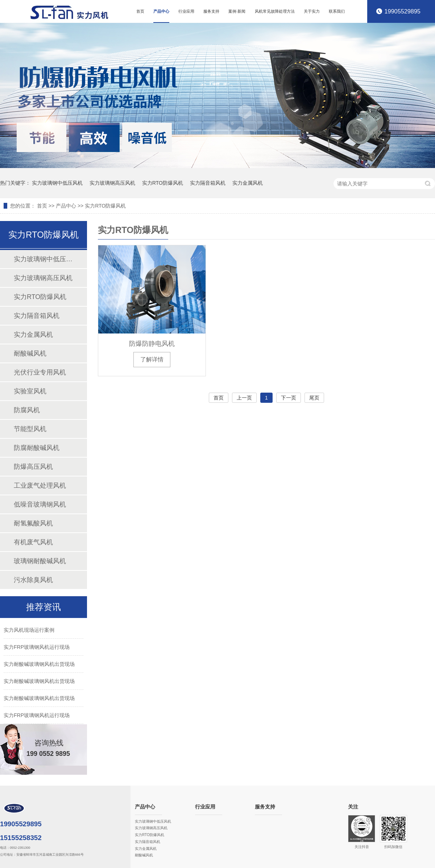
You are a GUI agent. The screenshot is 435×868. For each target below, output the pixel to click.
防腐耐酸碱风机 (37, 448)
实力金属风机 (248, 183)
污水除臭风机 (33, 580)
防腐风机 (27, 410)
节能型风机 (30, 429)
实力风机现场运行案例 (29, 630)
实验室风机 (30, 391)
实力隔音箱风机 (208, 183)
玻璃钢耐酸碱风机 (40, 561)
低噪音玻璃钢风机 (40, 504)
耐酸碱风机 (30, 353)
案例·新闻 (237, 11)
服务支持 (211, 11)
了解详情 (152, 359)
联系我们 (337, 11)
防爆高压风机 (33, 467)
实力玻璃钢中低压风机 (57, 183)
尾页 (314, 398)
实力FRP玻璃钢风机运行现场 (37, 647)
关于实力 (312, 11)
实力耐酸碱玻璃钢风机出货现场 (39, 664)
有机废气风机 (33, 542)
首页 (140, 11)
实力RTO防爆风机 (163, 183)
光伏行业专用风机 (40, 372)
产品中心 (161, 11)
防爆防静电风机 (152, 344)
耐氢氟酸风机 (33, 523)
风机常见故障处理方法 (275, 11)
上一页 (244, 398)
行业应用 (186, 11)
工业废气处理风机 (40, 486)
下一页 (289, 398)
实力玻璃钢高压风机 (112, 183)
